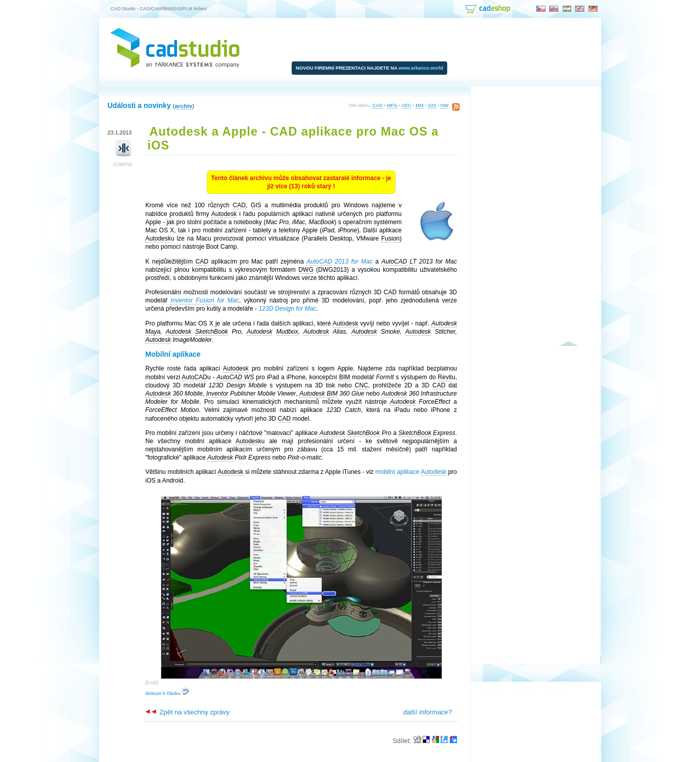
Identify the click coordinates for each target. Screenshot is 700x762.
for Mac (205, 301)
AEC (407, 105)
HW (445, 105)
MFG (392, 105)
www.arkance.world (421, 68)
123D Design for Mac (287, 309)
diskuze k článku (167, 693)
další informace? (428, 712)
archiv (183, 106)
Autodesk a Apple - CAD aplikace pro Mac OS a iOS (293, 138)
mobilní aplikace (411, 472)
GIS (432, 105)
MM (420, 105)
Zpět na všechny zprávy (187, 712)
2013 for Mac (340, 262)
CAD (378, 105)
